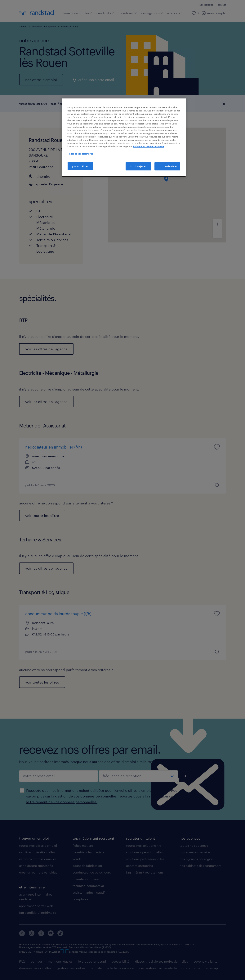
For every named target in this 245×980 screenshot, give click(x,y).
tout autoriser (167, 166)
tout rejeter (138, 166)
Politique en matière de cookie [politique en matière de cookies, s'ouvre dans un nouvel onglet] (148, 146)
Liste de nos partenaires (81, 154)
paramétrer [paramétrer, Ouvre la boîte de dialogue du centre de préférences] (80, 166)
